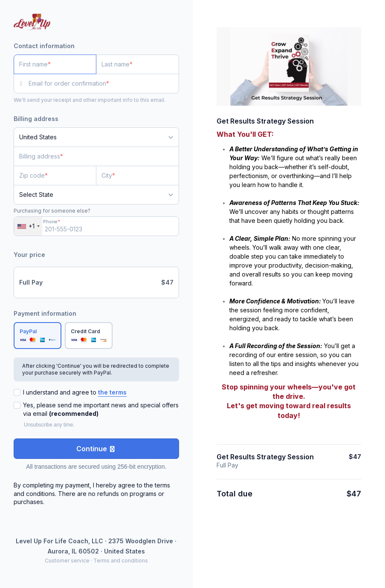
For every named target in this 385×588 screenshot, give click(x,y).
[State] (96, 195)
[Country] (96, 137)
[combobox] (28, 226)
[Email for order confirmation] (104, 84)
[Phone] (96, 226)
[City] (137, 176)
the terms (112, 392)
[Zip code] (55, 176)
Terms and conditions (121, 561)
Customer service (67, 561)
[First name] (55, 64)
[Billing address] (91, 156)
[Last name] (137, 64)
